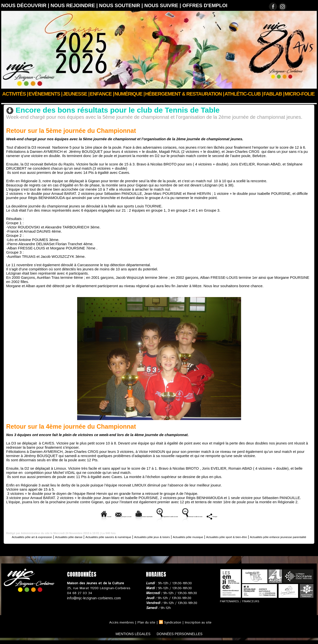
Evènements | (45, 94)
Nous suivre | (163, 5)
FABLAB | (274, 94)
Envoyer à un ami (82, 516)
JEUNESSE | (76, 94)
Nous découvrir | (26, 5)
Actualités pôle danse (82, 536)
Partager (266, 516)
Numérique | (129, 94)
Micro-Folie (300, 94)
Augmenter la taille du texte (173, 516)
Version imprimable (124, 516)
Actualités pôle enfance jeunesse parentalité (159, 540)
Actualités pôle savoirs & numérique (131, 536)
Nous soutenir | (122, 5)
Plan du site (145, 626)
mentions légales (128, 637)
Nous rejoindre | (75, 5)
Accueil (7, 101)
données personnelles (185, 637)
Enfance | (102, 94)
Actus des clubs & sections (38, 101)
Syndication (173, 626)
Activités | (15, 94)
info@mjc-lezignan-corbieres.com (93, 602)
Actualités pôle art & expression (35, 536)
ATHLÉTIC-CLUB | (244, 94)
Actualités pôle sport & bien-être (91, 101)
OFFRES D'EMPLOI (205, 5)
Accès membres (119, 626)
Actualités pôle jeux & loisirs (187, 536)
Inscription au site (200, 626)
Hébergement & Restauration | (185, 94)
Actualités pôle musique (232, 536)
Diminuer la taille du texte (228, 516)
